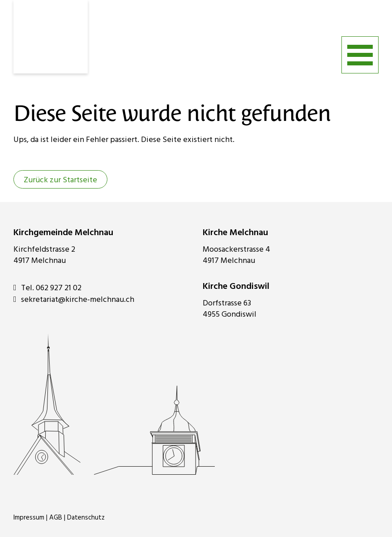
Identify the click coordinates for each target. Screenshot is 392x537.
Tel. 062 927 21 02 (47, 288)
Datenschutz (86, 518)
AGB (56, 518)
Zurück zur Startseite (60, 180)
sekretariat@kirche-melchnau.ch (74, 300)
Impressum (29, 518)
